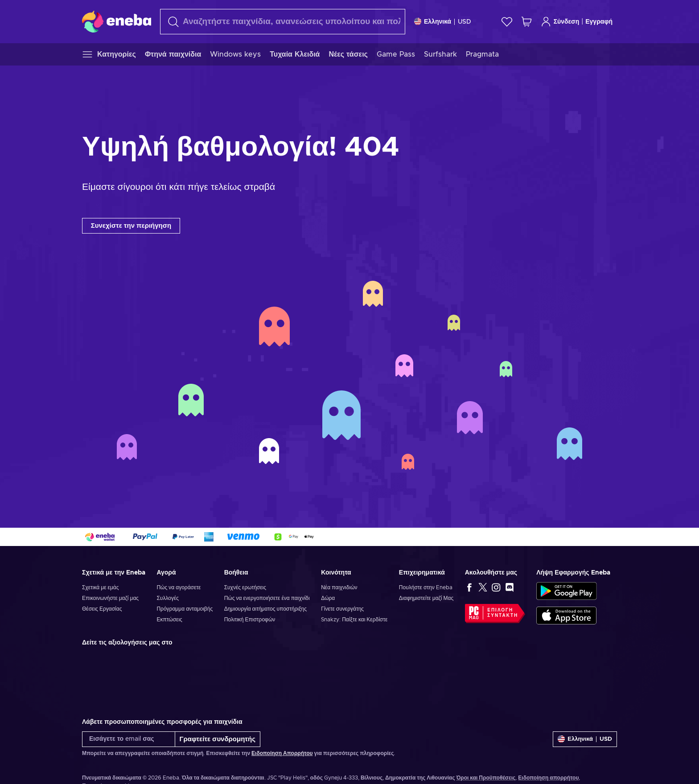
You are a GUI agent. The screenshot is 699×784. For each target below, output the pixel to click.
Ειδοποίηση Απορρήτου (282, 753)
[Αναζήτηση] (283, 22)
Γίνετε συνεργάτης (342, 609)
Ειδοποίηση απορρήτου (548, 778)
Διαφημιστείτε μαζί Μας (426, 598)
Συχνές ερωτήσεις (245, 587)
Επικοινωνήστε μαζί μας (110, 598)
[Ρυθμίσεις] (443, 22)
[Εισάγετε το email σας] (129, 739)
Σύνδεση (560, 22)
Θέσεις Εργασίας (102, 609)
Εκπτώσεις (169, 620)
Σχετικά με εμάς (101, 587)
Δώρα (328, 598)
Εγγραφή (599, 22)
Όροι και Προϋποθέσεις (486, 778)
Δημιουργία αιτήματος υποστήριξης (265, 609)
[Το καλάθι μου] (526, 22)
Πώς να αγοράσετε (179, 587)
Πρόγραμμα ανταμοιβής (185, 609)
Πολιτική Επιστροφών (250, 620)
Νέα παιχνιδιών (339, 587)
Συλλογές (168, 598)
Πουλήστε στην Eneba (426, 587)
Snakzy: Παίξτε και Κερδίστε (354, 620)
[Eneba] (117, 21)
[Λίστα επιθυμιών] (507, 22)
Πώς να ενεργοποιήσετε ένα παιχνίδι (267, 598)
